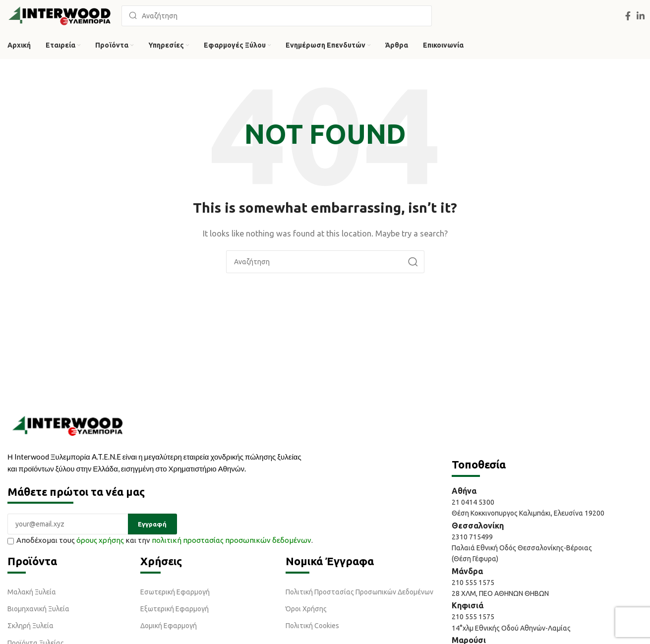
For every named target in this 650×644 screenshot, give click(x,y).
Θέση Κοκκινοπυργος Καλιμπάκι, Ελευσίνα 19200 (528, 513)
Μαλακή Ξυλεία (32, 592)
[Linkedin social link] (641, 16)
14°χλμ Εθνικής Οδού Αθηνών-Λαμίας (511, 628)
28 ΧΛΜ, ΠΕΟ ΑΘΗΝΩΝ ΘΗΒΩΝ (500, 593)
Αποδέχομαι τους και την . (160, 540)
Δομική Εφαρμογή (169, 626)
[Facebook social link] (628, 16)
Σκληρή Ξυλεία (30, 626)
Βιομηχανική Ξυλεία (38, 609)
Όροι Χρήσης (306, 609)
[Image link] (67, 425)
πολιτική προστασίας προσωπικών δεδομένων (232, 540)
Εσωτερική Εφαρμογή (175, 592)
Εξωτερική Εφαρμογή (175, 609)
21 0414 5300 (474, 502)
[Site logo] (59, 15)
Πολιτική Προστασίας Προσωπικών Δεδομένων (359, 592)
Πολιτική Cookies (312, 626)
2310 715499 (472, 537)
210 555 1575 (473, 583)
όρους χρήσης (100, 540)
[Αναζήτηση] (277, 16)
